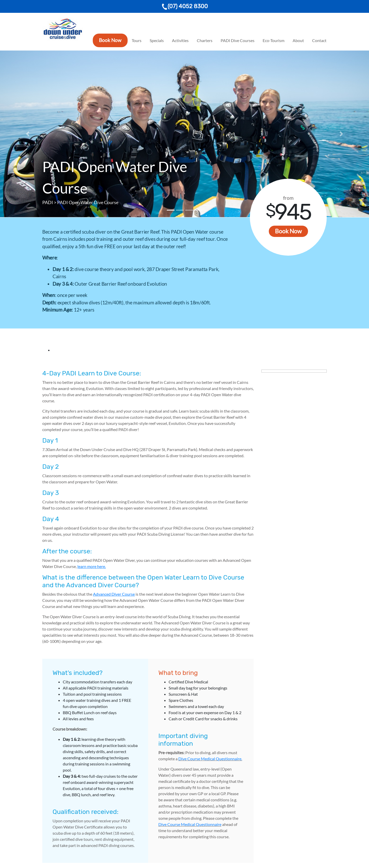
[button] (28, 134)
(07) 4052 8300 (185, 6)
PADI (48, 202)
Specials (157, 40)
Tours (137, 40)
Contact (319, 40)
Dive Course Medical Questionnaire (190, 824)
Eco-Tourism (274, 40)
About (298, 40)
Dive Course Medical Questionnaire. (210, 759)
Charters (205, 40)
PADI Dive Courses (238, 40)
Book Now (110, 40)
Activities (180, 40)
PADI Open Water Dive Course (88, 202)
